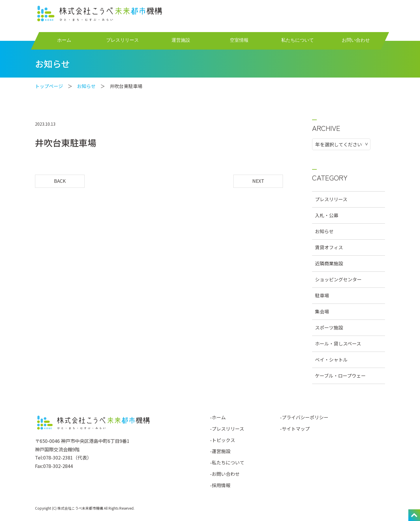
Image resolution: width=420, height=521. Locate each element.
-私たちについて (227, 462)
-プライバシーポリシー (304, 417)
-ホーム (218, 417)
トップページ (49, 86)
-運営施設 (220, 451)
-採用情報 (220, 485)
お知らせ (86, 86)
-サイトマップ (295, 429)
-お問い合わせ (225, 474)
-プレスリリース (227, 429)
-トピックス (223, 440)
